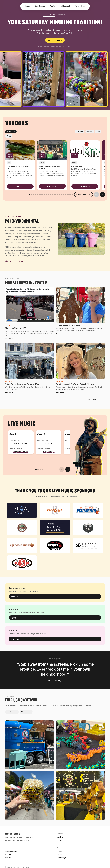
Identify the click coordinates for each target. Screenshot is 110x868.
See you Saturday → (55, 676)
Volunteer (8, 850)
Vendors (60, 833)
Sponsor (8, 853)
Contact (60, 850)
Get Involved (63, 14)
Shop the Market (49, 14)
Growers (22, 132)
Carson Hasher (21, 439)
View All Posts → (95, 395)
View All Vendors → (84, 190)
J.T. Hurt (49, 439)
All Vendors (11, 132)
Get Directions (12, 707)
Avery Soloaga (49, 447)
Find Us (60, 836)
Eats (41, 132)
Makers (32, 132)
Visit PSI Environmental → (15, 257)
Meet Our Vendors (55, 40)
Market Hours (26, 707)
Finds (49, 132)
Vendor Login (62, 853)
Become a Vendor (11, 847)
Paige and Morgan (21, 447)
